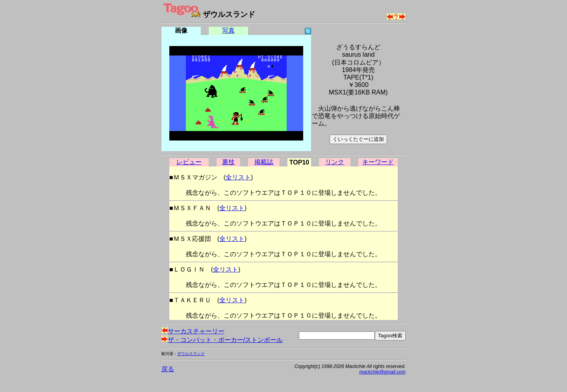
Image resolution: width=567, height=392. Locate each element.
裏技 (228, 162)
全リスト (238, 177)
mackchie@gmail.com (382, 372)
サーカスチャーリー (193, 331)
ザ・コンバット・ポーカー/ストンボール (222, 340)
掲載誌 (264, 162)
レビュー (189, 162)
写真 (228, 31)
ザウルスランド (191, 354)
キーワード (378, 162)
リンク (335, 162)
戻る (168, 369)
